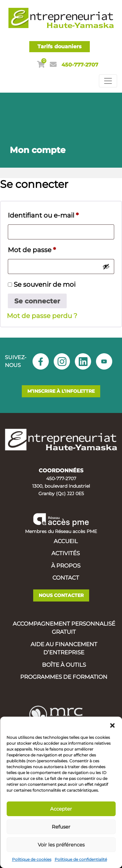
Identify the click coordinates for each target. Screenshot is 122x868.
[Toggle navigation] (108, 81)
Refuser (61, 827)
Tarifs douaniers (60, 46)
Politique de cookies (32, 859)
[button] (112, 725)
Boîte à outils (64, 665)
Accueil (66, 541)
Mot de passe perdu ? (42, 316)
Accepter (61, 809)
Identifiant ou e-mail (43, 215)
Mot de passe (32, 250)
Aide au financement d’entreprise (64, 648)
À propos (66, 566)
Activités (66, 553)
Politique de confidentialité (81, 859)
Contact (66, 578)
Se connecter (37, 301)
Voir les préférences (61, 845)
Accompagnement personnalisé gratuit (64, 628)
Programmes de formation (64, 677)
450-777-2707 (80, 65)
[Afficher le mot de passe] (106, 266)
